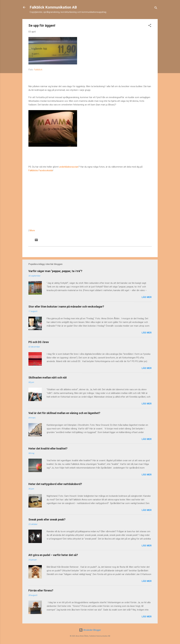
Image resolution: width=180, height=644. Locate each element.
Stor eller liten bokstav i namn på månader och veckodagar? (66, 307)
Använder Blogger (90, 630)
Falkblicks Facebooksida (41, 170)
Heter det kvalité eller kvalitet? (48, 448)
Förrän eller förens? (41, 590)
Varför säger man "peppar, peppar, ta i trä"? (55, 271)
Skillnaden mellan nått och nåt (48, 378)
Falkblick (38, 70)
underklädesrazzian (69, 167)
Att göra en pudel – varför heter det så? (53, 555)
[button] (150, 26)
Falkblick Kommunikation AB (53, 7)
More (32, 230)
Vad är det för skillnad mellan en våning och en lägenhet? (64, 413)
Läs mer (147, 297)
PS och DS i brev (39, 342)
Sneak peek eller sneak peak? (47, 519)
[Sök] (156, 8)
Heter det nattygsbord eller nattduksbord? (55, 484)
